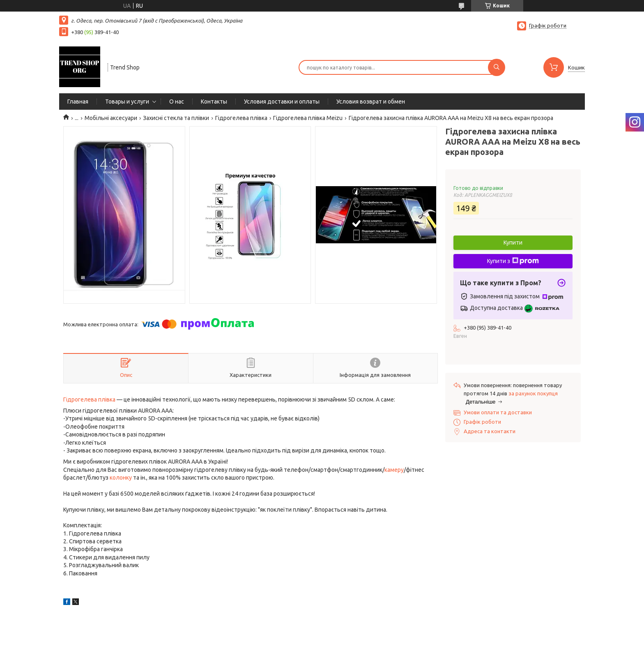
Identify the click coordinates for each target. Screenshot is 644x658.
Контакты (214, 102)
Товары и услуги (127, 102)
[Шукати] (497, 67)
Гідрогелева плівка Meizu (308, 118)
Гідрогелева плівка (241, 118)
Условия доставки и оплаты (282, 102)
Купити (513, 242)
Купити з (513, 261)
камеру (394, 470)
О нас (177, 102)
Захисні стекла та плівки (176, 118)
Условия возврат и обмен (371, 102)
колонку (121, 478)
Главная (78, 102)
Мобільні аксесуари (111, 118)
